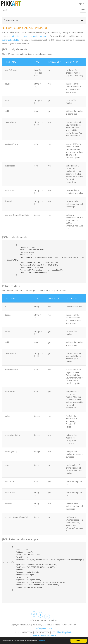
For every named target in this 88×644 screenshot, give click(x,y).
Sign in (81, 3)
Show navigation (11, 20)
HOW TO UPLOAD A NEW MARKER (26, 28)
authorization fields (10, 40)
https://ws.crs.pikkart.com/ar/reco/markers (30, 36)
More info (53, 641)
